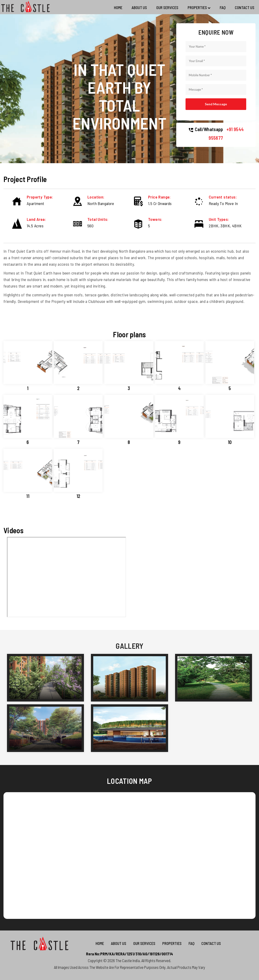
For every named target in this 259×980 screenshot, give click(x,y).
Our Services (167, 7)
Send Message (216, 104)
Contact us (245, 7)
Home (118, 7)
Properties (199, 7)
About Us (139, 7)
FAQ (223, 7)
